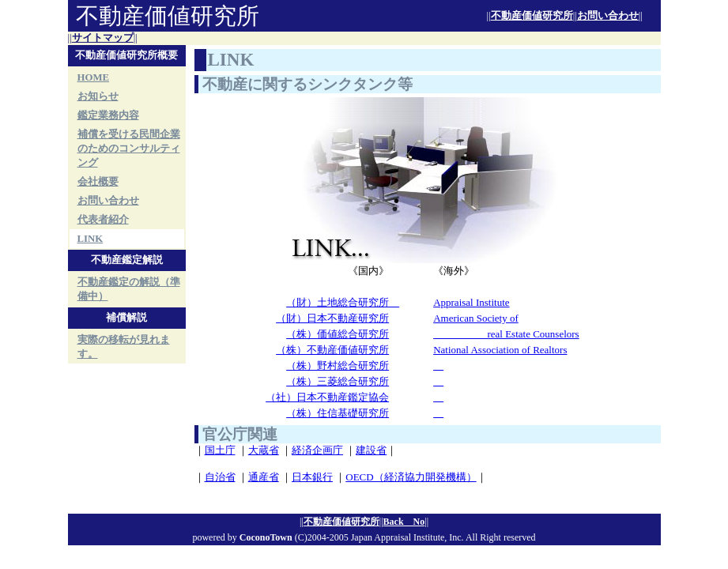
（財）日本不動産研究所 (332, 318)
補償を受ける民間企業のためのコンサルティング (129, 149)
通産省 (264, 477)
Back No (404, 522)
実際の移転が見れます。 (124, 347)
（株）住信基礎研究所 (338, 413)
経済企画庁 (317, 450)
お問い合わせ (608, 16)
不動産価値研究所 (532, 16)
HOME (94, 77)
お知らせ (98, 96)
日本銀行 (312, 477)
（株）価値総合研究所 (338, 334)
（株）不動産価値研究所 (332, 350)
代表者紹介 (103, 220)
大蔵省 (264, 450)
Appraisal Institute (471, 302)
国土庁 (220, 450)
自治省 (220, 477)
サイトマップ (103, 38)
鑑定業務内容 (108, 115)
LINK (91, 239)
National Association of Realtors (500, 350)
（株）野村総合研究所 (338, 366)
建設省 (371, 450)
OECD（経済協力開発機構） (411, 477)
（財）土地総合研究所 (343, 302)
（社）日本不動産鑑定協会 (327, 397)
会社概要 (98, 182)
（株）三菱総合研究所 (338, 381)
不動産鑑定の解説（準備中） (129, 289)
